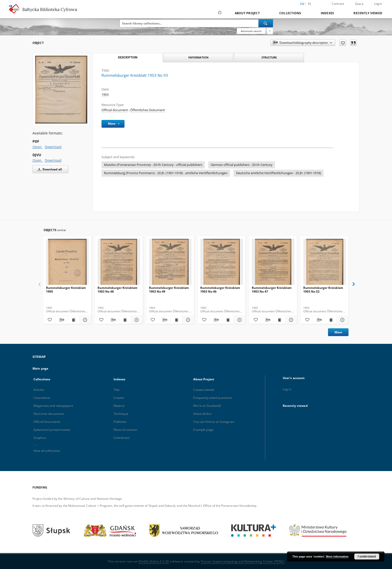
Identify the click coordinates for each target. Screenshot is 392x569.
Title (117, 390)
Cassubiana (42, 398)
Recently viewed (368, 13)
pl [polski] (310, 4)
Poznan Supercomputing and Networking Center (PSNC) (243, 561)
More (338, 332)
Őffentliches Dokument (148, 110)
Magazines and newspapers (53, 406)
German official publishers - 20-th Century (242, 165)
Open (38, 147)
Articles (39, 390)
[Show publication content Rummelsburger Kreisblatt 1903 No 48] (125, 320)
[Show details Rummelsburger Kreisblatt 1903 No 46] (239, 320)
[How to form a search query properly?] (270, 31)
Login (378, 4)
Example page (203, 430)
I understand (367, 557)
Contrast (338, 4)
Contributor (122, 438)
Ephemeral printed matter (52, 430)
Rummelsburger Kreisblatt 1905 (66, 289)
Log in (287, 389)
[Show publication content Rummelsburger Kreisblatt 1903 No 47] (279, 320)
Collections (290, 13)
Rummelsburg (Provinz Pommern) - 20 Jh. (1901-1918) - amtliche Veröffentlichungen (166, 173)
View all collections (47, 451)
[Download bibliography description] (61, 320)
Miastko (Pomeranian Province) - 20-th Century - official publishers (153, 165)
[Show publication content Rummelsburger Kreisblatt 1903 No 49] (176, 320)
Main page (40, 368)
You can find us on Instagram (214, 422)
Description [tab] (128, 57)
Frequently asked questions (213, 398)
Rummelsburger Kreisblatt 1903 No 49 (169, 289)
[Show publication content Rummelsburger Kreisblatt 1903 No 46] (228, 320)
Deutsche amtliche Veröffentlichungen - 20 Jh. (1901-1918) (278, 173)
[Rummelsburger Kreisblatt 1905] (67, 263)
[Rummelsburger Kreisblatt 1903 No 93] (61, 90)
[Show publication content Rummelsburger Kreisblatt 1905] (73, 320)
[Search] (266, 23)
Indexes (327, 13)
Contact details (204, 390)
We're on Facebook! (207, 406)
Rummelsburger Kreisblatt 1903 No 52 (323, 289)
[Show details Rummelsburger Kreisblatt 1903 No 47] (290, 320)
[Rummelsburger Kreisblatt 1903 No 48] (119, 263)
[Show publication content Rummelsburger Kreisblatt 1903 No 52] (331, 320)
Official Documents (47, 422)
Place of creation (125, 430)
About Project (247, 13)
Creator (119, 398)
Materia (119, 406)
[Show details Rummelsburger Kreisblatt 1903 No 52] (342, 320)
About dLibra (202, 414)
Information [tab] (198, 57)
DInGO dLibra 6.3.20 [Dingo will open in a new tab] (154, 561)
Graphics (40, 438)
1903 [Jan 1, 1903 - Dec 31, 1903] (105, 95)
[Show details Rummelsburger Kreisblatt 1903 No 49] (188, 320)
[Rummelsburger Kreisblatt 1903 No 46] (222, 263)
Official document (115, 110)
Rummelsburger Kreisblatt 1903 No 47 (272, 289)
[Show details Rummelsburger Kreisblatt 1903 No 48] (136, 320)
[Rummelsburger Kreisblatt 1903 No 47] (273, 263)
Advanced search (251, 31)
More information (337, 557)
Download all (49, 169)
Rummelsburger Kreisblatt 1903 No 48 (117, 289)
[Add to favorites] (343, 43)
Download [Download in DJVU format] (53, 160)
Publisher (120, 422)
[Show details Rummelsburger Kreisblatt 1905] (85, 320)
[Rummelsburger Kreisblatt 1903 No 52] (325, 263)
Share (359, 4)
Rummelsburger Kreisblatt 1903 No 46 (220, 289)
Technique (121, 414)
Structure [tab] (269, 57)
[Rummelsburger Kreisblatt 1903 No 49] (170, 263)
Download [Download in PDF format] (53, 147)
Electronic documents (49, 414)
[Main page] (219, 13)
